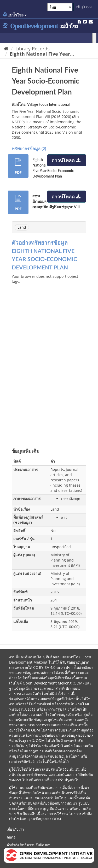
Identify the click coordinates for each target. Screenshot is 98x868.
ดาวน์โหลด (67, 160)
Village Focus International (48, 104)
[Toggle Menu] (94, 38)
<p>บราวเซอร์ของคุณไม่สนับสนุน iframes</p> (49, 357)
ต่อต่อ (11, 837)
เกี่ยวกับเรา (15, 829)
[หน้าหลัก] (6, 49)
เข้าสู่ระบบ (84, 7)
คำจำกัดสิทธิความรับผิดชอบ (29, 845)
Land (22, 227)
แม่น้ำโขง (15, 15)
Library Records (33, 49)
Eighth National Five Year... (42, 54)
